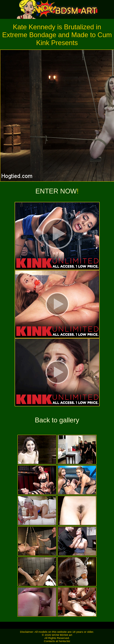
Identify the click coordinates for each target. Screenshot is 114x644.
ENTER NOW (56, 191)
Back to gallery (57, 420)
